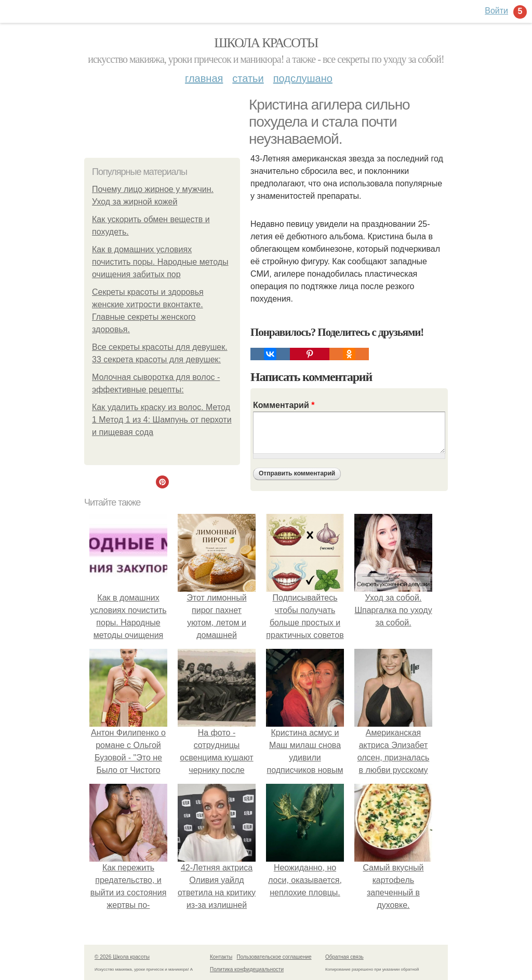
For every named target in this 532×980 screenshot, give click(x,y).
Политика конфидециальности (247, 969)
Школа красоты (266, 43)
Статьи (248, 78)
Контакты (221, 957)
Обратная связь (344, 957)
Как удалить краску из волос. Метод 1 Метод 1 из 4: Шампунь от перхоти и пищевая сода (162, 420)
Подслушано (303, 78)
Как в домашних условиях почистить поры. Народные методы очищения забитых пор (160, 262)
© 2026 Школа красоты (122, 957)
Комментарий (284, 405)
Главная (204, 78)
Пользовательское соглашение (274, 957)
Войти (496, 11)
